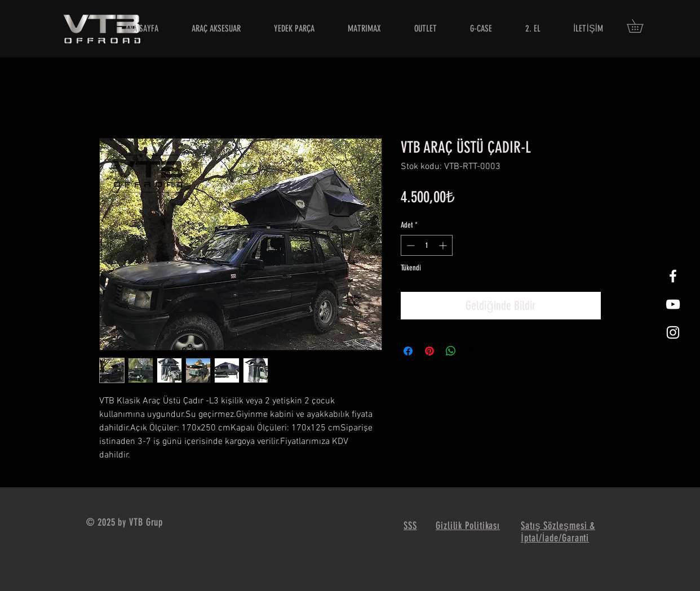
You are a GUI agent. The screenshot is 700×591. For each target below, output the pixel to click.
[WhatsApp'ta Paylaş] (451, 351)
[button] (641, 26)
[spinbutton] (427, 245)
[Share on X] (472, 351)
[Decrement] (409, 245)
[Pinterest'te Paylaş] (429, 351)
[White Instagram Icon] (673, 332)
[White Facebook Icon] (673, 276)
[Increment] (444, 245)
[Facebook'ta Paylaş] (408, 351)
